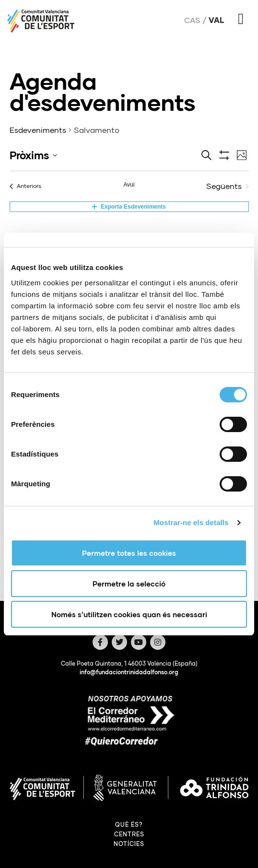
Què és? (129, 825)
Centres (129, 834)
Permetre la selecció (129, 584)
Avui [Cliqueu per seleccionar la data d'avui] (129, 185)
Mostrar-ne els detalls (191, 522)
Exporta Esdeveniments (129, 207)
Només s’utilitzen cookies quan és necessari (129, 614)
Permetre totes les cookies (129, 553)
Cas (192, 20)
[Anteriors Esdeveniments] (25, 186)
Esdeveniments (38, 130)
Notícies (129, 844)
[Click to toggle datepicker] (33, 155)
